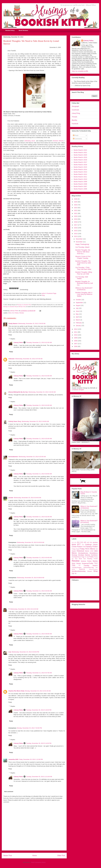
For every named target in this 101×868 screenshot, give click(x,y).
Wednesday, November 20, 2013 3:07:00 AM (29, 359)
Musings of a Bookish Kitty (24, 305)
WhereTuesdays (93, 569)
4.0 (85, 542)
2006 (76, 346)
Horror (87, 551)
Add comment (9, 792)
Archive (95, 542)
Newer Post (8, 856)
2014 (76, 234)
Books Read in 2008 (80, 184)
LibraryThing (76, 113)
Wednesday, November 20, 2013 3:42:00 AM (42, 392)
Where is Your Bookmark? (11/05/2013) (84, 289)
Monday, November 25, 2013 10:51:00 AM (38, 691)
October (79, 300)
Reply (10, 335)
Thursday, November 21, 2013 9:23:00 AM (39, 376)
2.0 (73, 543)
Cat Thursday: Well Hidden (82, 278)
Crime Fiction (77, 547)
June (78, 311)
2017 (76, 225)
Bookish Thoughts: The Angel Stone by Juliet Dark (83, 263)
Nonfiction (94, 555)
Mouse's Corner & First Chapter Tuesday (83, 257)
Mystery (88, 555)
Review (22, 313)
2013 (10, 313)
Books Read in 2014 (80, 169)
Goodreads (75, 110)
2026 (76, 199)
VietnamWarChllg (89, 568)
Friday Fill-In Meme (87, 549)
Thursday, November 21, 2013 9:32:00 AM (39, 517)
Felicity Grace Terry (15, 421)
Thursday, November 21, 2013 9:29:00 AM (39, 474)
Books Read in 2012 (80, 174)
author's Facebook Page (49, 293)
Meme (74, 553)
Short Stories (76, 563)
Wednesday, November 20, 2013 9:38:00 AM (31, 578)
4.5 (88, 542)
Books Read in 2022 (80, 150)
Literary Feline (18, 342)
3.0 (78, 542)
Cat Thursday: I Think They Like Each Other (83, 268)
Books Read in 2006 (80, 189)
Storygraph (75, 106)
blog (43, 295)
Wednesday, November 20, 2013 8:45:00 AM (31, 542)
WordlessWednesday (79, 571)
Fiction (17, 313)
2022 (76, 210)
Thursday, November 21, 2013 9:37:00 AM (39, 673)
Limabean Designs (78, 390)
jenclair (11, 498)
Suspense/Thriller (88, 563)
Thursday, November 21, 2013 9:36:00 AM (39, 634)
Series (95, 561)
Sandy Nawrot (13, 323)
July (77, 308)
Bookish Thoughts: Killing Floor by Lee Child (84, 273)
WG (97, 568)
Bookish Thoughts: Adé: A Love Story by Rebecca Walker (84, 294)
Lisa (10, 652)
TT (79, 566)
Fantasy (89, 547)
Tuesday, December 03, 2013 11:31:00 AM (39, 777)
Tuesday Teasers (91, 566)
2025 (76, 202)
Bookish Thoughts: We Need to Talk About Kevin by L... (83, 252)
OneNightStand (76, 557)
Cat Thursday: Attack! (82, 247)
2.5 (75, 543)
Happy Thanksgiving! (82, 244)
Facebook (75, 124)
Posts (76, 135)
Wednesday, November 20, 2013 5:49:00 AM (35, 421)
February (79, 323)
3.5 (81, 542)
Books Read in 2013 (80, 172)
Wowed (90, 571)
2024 (76, 205)
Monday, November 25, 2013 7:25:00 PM (29, 728)
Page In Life (85, 557)
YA (75, 573)
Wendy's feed (22, 307)
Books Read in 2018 (80, 160)
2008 (76, 341)
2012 (76, 329)
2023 (76, 208)
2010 (76, 335)
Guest (74, 551)
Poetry (91, 557)
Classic (95, 545)
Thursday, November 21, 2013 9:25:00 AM (39, 439)
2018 (76, 222)
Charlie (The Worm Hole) (16, 691)
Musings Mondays (78, 555)
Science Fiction (86, 561)
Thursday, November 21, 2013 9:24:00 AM (39, 405)
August (78, 305)
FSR (84, 547)
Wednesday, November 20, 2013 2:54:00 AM (32, 323)
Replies (13, 339)
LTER (92, 551)
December (79, 239)
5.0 (13, 313)
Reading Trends (92, 559)
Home (35, 856)
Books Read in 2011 (80, 177)
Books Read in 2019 (80, 157)
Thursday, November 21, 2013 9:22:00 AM (39, 342)
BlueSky (74, 120)
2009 (76, 338)
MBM (96, 551)
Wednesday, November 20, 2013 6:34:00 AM (27, 498)
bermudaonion (13, 457)
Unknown (12, 359)
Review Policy (10, 30)
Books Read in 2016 (80, 165)
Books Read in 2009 (80, 182)
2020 (76, 216)
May (77, 314)
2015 (76, 231)
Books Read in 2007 (80, 186)
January (79, 326)
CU (83, 545)
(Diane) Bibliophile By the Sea (18, 392)
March (78, 320)
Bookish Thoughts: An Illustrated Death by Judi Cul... (84, 283)
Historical (80, 551)
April (77, 317)
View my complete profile (80, 71)
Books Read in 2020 (80, 155)
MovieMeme (94, 553)
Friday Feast (75, 549)
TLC (96, 563)
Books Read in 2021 (80, 153)
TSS (73, 565)
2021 (76, 213)
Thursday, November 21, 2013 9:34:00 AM (39, 558)
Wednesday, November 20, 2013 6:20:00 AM (32, 457)
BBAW (74, 545)
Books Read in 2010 (80, 179)
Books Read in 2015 (80, 167)
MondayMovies (83, 553)
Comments (77, 139)
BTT (79, 545)
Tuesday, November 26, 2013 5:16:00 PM (39, 710)
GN (97, 549)
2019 (76, 219)
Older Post (61, 856)
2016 (76, 228)
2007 (76, 344)
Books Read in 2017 (80, 162)
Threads (74, 117)
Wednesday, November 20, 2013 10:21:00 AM (24, 609)
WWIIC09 (82, 569)
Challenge (88, 545)
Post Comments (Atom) (38, 862)
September (80, 303)
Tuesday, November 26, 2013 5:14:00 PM (39, 743)
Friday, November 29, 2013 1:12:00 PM (31, 759)
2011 (76, 332)
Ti (9, 609)
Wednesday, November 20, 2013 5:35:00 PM (25, 652)
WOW (73, 569)
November (79, 242)
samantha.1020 (13, 759)
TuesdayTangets (77, 568)
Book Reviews (23, 30)
